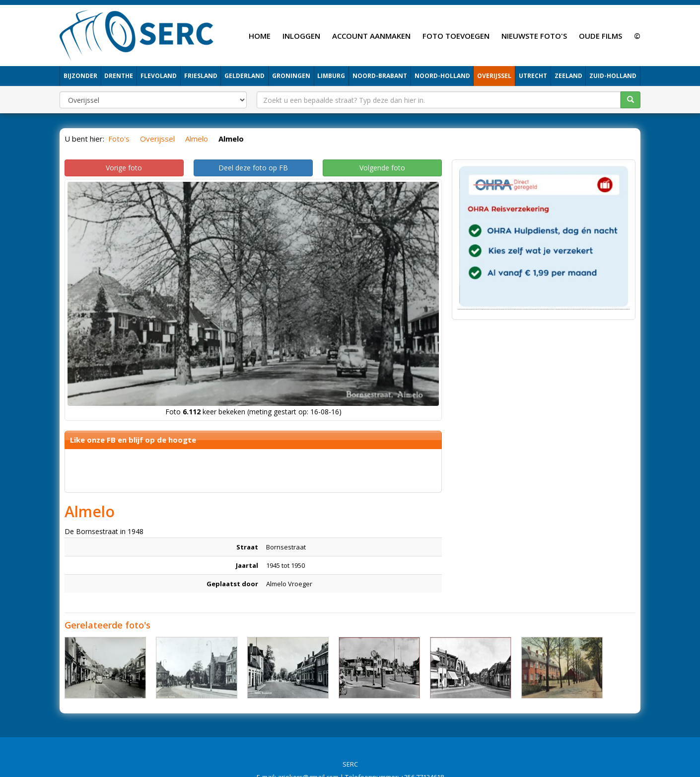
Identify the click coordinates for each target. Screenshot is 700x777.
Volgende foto (382, 168)
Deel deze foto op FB (253, 168)
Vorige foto (124, 168)
